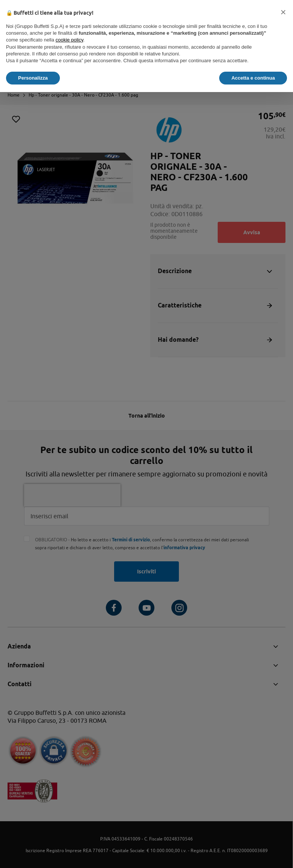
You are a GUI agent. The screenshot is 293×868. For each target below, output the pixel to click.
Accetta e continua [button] (253, 78)
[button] (283, 12)
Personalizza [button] (33, 78)
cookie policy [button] (69, 40)
